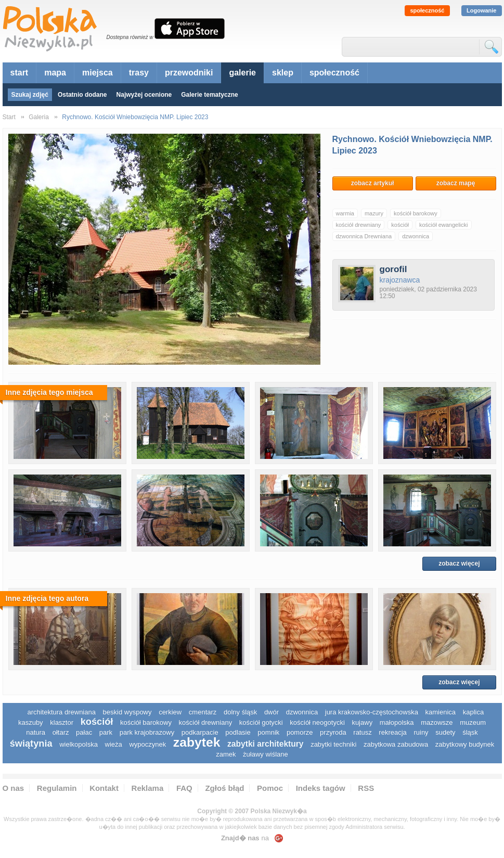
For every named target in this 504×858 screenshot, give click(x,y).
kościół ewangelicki (444, 225)
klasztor (62, 722)
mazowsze (437, 722)
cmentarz (203, 712)
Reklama (148, 788)
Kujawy (362, 722)
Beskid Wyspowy (127, 712)
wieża (114, 744)
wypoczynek (147, 744)
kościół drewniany (359, 225)
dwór (272, 712)
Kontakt (104, 788)
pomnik (268, 732)
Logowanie (481, 10)
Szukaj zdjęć (30, 95)
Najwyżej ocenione (144, 95)
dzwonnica (416, 236)
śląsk (470, 732)
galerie (242, 73)
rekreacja (392, 732)
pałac (84, 732)
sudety (445, 732)
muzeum (473, 722)
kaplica (473, 712)
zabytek (197, 742)
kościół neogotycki (317, 722)
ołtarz (61, 732)
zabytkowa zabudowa (396, 744)
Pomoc (270, 788)
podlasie (238, 732)
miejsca (98, 73)
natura (36, 732)
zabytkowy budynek (465, 744)
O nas (14, 788)
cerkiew (170, 712)
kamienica (441, 712)
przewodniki (189, 73)
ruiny (421, 732)
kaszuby (31, 722)
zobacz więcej (459, 564)
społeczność (427, 10)
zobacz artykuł (373, 183)
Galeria (39, 117)
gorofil (393, 269)
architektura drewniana (61, 712)
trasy (139, 73)
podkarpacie (200, 732)
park (106, 732)
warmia (345, 213)
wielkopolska (79, 744)
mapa (55, 73)
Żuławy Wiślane (266, 754)
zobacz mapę (456, 183)
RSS (366, 788)
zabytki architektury (265, 744)
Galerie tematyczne (209, 95)
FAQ (184, 788)
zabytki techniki (333, 744)
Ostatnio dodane (82, 95)
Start (9, 117)
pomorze (300, 732)
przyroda (333, 732)
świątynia (31, 744)
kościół (400, 225)
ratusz (362, 732)
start (20, 73)
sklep (283, 73)
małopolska (397, 722)
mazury (374, 213)
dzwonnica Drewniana (364, 236)
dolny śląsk (240, 712)
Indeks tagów (321, 788)
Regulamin (57, 788)
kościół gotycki (261, 722)
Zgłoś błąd (224, 788)
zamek (226, 754)
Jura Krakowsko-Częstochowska (372, 712)
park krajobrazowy (147, 732)
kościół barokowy (416, 213)
